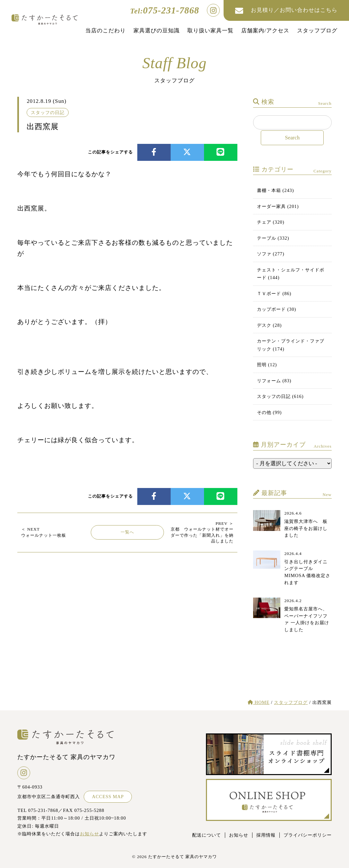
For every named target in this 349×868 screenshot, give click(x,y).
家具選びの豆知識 (157, 31)
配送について (207, 835)
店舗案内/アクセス (265, 31)
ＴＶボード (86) (274, 293)
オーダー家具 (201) (278, 206)
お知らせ (89, 834)
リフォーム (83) (274, 381)
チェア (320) (271, 222)
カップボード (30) (277, 309)
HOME (259, 702)
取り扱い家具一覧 (210, 31)
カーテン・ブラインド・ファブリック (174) (291, 345)
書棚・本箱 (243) (276, 190)
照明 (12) (267, 365)
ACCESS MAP (108, 797)
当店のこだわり (106, 31)
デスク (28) (269, 325)
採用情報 (266, 835)
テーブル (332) (273, 238)
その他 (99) (269, 412)
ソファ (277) (271, 254)
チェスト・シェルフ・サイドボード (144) (291, 274)
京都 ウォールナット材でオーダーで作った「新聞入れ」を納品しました (202, 532)
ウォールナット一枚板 (44, 532)
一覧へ (127, 532)
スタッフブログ (317, 31)
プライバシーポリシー (308, 835)
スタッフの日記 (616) (280, 396)
